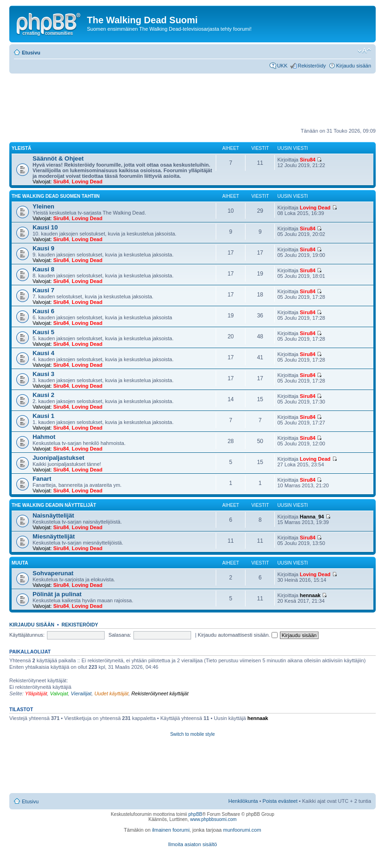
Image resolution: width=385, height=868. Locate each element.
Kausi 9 (43, 248)
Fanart (42, 479)
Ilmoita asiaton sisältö (192, 844)
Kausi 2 (43, 395)
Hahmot (44, 437)
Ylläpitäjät (36, 693)
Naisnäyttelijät (53, 515)
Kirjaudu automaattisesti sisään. (237, 635)
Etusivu (31, 53)
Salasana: (120, 635)
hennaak (310, 595)
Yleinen (43, 206)
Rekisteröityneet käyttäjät (160, 693)
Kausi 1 (43, 416)
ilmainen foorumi (171, 830)
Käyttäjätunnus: (27, 635)
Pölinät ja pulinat (57, 594)
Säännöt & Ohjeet (58, 158)
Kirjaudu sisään (354, 66)
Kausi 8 (43, 269)
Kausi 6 (43, 311)
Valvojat (59, 693)
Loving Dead (87, 182)
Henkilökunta (243, 801)
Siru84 (61, 182)
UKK (282, 66)
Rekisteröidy (312, 66)
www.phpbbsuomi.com (213, 819)
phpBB (195, 814)
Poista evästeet (280, 801)
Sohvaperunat (53, 573)
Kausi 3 (43, 374)
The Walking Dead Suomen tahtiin (56, 196)
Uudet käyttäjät (111, 693)
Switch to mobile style (192, 734)
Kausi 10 (45, 227)
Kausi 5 (43, 332)
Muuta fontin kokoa (364, 51)
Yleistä (21, 148)
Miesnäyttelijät (54, 536)
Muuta (20, 563)
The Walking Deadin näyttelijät (54, 505)
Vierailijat (81, 693)
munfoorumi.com (242, 830)
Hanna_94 (312, 517)
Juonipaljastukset (58, 458)
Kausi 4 (43, 353)
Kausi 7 (43, 290)
